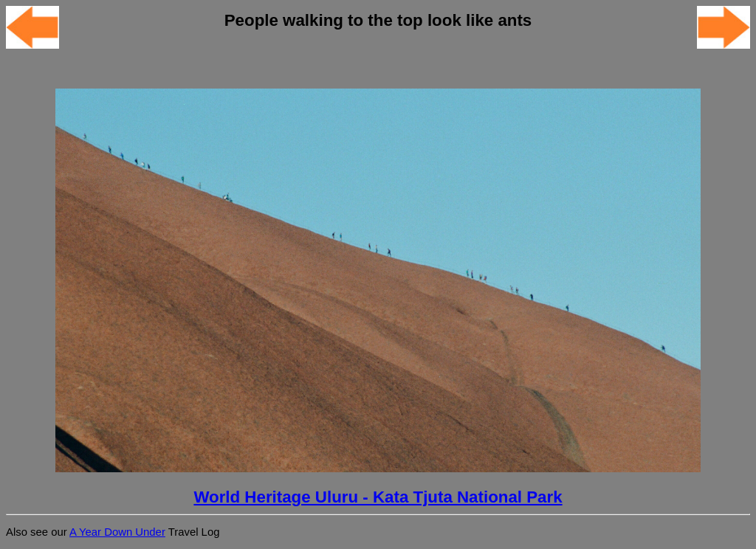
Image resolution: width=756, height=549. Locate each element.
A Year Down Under (117, 532)
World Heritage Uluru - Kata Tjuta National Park (378, 497)
